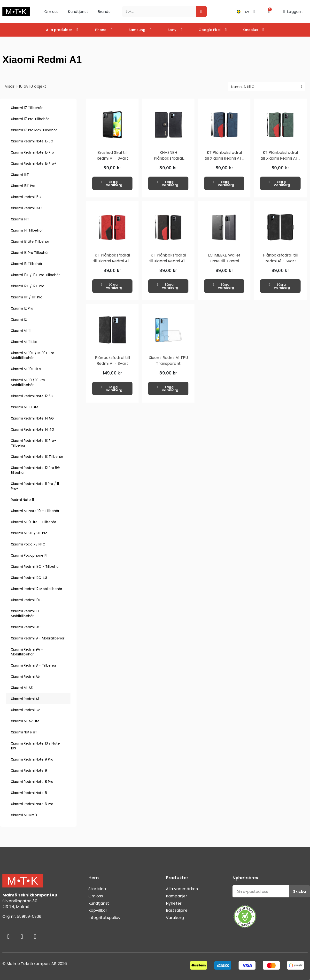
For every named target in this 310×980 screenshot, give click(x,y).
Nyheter (174, 903)
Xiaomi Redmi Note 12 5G (32, 396)
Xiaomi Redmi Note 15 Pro (33, 152)
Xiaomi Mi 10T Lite (26, 369)
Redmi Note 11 (22, 500)
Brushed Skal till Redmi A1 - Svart (112, 155)
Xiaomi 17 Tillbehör (27, 108)
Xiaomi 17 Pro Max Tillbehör (34, 130)
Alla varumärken (182, 889)
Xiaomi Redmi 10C (26, 600)
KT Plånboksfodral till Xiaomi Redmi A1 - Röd (112, 261)
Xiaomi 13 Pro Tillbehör (30, 253)
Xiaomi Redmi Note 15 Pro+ (34, 163)
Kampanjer (177, 896)
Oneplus (254, 30)
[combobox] (156, 12)
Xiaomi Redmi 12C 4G (29, 578)
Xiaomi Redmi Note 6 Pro (32, 804)
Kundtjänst (78, 12)
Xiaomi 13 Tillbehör (27, 264)
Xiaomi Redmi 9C (26, 627)
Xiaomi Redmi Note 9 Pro (32, 759)
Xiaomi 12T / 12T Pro (28, 286)
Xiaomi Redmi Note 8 (29, 793)
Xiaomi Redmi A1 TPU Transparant (168, 361)
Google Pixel (213, 30)
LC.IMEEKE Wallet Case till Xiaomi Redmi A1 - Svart (224, 261)
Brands (104, 12)
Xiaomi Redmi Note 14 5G (32, 418)
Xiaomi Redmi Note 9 (29, 770)
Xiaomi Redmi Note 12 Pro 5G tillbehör (35, 470)
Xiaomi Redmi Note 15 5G (32, 141)
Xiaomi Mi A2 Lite (25, 721)
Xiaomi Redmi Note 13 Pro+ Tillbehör (34, 443)
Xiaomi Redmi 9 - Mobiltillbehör (38, 638)
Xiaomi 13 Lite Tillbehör (30, 241)
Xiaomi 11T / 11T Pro (27, 297)
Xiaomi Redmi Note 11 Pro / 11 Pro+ (35, 486)
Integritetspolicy (105, 918)
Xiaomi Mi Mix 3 (24, 815)
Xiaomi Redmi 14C (26, 208)
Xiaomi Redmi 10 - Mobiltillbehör (26, 614)
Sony (175, 30)
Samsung (140, 30)
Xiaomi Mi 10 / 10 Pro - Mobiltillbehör (29, 382)
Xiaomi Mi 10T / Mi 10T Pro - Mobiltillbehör (34, 355)
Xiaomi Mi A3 (22, 688)
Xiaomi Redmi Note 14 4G (33, 429)
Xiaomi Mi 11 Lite (24, 342)
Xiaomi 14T (20, 219)
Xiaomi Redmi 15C (26, 197)
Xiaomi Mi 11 (21, 331)
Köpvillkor (98, 910)
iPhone (103, 30)
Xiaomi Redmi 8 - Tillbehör (34, 665)
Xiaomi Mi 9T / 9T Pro (29, 533)
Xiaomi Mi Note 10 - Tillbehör (35, 511)
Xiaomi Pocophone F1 (29, 555)
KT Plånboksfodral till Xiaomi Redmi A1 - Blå (224, 158)
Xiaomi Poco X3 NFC (28, 544)
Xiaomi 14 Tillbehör (27, 230)
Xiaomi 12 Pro (22, 308)
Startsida (97, 889)
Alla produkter (62, 30)
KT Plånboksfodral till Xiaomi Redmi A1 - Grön (280, 158)
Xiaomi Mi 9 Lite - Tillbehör (34, 522)
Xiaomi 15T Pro (23, 186)
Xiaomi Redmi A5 (25, 677)
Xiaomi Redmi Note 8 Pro (32, 782)
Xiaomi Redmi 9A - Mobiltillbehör (27, 652)
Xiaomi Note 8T (24, 732)
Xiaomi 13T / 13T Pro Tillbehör (35, 275)
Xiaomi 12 (19, 319)
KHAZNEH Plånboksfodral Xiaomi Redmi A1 (168, 158)
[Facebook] (8, 936)
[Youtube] (35, 936)
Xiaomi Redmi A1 (25, 699)
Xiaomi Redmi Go (26, 710)
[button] (269, 12)
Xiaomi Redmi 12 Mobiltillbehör (37, 589)
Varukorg (175, 918)
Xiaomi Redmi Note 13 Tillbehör (37, 457)
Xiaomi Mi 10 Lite (25, 407)
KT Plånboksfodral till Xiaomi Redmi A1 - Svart (168, 261)
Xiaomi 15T (20, 175)
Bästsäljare (177, 910)
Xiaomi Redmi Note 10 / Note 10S (35, 746)
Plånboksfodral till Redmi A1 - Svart (280, 258)
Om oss (51, 12)
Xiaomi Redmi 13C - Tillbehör (35, 567)
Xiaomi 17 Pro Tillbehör (30, 119)
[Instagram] (22, 936)
